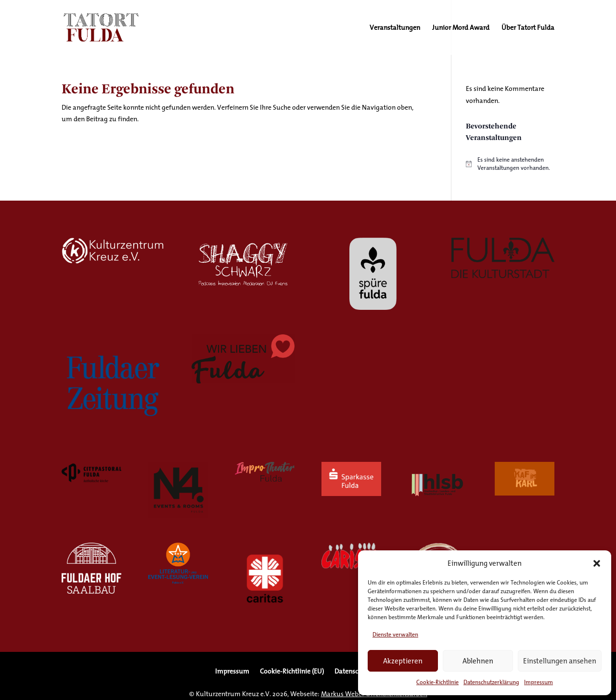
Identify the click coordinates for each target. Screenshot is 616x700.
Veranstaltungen (395, 28)
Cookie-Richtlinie (437, 682)
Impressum (539, 682)
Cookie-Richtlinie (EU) (292, 672)
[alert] (510, 164)
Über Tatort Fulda (528, 28)
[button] (597, 563)
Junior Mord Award (461, 28)
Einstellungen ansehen (560, 661)
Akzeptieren (403, 661)
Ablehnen (478, 661)
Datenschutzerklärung (491, 682)
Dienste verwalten (395, 634)
